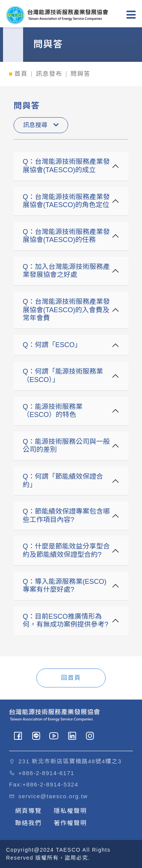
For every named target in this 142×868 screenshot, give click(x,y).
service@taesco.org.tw (53, 796)
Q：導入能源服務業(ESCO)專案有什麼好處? (65, 586)
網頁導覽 (28, 811)
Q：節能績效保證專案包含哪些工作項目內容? (66, 516)
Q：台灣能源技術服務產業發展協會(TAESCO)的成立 (66, 166)
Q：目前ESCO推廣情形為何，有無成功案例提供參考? (66, 621)
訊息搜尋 (41, 125)
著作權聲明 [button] (70, 823)
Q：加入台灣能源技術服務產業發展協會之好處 (66, 271)
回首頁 (71, 678)
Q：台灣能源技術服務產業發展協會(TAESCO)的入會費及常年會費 (66, 310)
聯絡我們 (28, 823)
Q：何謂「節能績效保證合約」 (63, 481)
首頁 (21, 74)
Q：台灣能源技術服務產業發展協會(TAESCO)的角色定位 (66, 201)
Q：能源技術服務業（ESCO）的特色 (53, 411)
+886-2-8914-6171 (47, 773)
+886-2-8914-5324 (50, 784)
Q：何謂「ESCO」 (52, 345)
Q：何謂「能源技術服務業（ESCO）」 (63, 376)
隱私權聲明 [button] (70, 811)
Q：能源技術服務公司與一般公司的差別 (66, 446)
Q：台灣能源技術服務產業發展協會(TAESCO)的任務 (66, 236)
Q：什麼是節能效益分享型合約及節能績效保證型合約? (66, 550)
